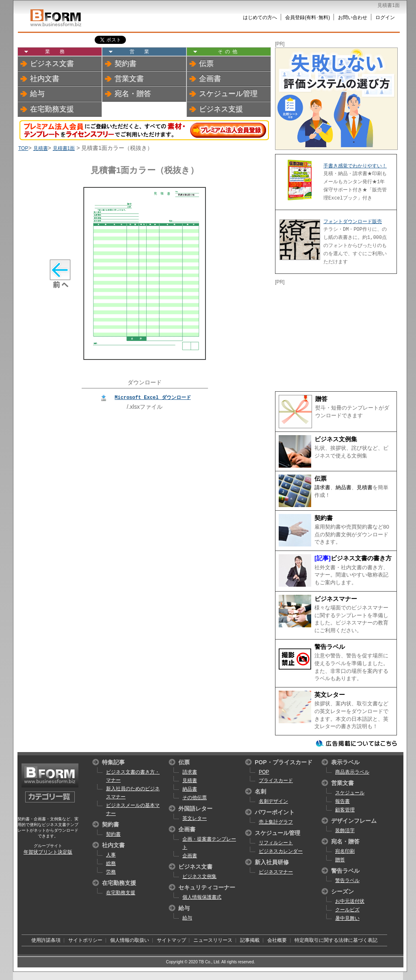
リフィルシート (276, 843)
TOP (23, 148)
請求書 (322, 487)
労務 (111, 872)
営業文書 (129, 78)
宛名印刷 (345, 851)
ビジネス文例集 (336, 439)
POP (264, 772)
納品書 (343, 487)
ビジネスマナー (336, 599)
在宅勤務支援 (52, 109)
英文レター (330, 695)
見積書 (41, 148)
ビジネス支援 (221, 109)
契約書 (126, 63)
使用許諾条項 (46, 940)
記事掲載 (250, 940)
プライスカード (276, 781)
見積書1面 (64, 148)
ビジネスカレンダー (281, 851)
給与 (37, 93)
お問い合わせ (353, 17)
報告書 (342, 801)
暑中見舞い (347, 918)
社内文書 (45, 78)
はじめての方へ (260, 17)
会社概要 (277, 940)
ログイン (385, 17)
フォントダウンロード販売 (353, 221)
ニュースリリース (213, 940)
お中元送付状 (350, 901)
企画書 (210, 78)
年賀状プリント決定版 (48, 852)
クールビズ (347, 910)
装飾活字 (345, 830)
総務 (111, 863)
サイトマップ (171, 940)
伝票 (206, 63)
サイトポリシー (85, 940)
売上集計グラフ (276, 822)
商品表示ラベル (352, 772)
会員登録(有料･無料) (308, 17)
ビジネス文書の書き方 (361, 558)
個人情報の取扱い (130, 940)
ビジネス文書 (52, 63)
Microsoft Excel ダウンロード (153, 397)
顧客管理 (345, 810)
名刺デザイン (273, 801)
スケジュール (350, 793)
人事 (111, 855)
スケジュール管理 (228, 93)
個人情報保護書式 (202, 897)
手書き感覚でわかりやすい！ (355, 166)
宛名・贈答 (133, 93)
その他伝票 (195, 798)
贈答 (321, 399)
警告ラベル (330, 647)
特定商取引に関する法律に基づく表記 (336, 940)
